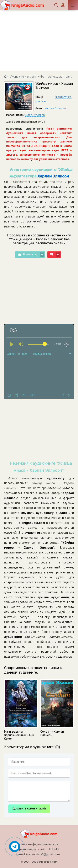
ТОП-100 (55, 849)
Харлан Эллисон (56, 108)
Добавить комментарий (29, 809)
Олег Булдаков (35, 115)
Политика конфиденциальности (36, 844)
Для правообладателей (28, 849)
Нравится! (31, 255)
